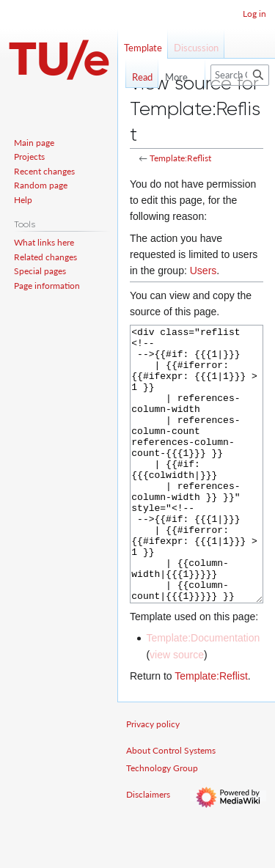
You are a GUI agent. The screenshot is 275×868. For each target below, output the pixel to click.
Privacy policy (153, 779)
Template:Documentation (203, 693)
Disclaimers (148, 849)
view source (177, 710)
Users (203, 271)
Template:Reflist (180, 158)
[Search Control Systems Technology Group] (240, 75)
